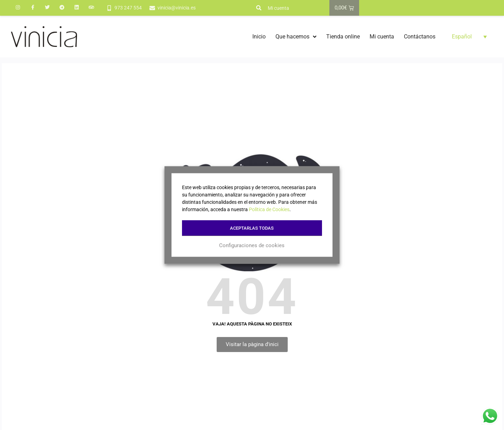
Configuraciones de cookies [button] (252, 245)
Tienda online (343, 37)
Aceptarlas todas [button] (252, 228)
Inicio (259, 37)
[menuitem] (469, 37)
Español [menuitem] (462, 37)
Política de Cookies (269, 209)
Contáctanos (420, 37)
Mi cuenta (278, 8)
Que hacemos (296, 37)
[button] (259, 8)
